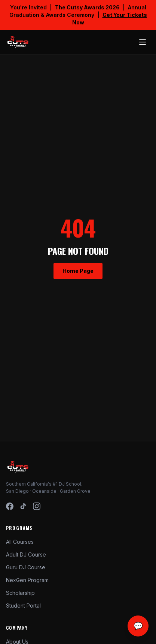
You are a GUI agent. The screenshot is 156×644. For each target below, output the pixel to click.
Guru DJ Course (26, 567)
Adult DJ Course (26, 554)
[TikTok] (23, 506)
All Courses (20, 542)
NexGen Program (27, 580)
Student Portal (23, 606)
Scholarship (20, 593)
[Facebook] (10, 506)
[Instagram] (37, 506)
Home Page (78, 271)
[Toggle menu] (143, 42)
